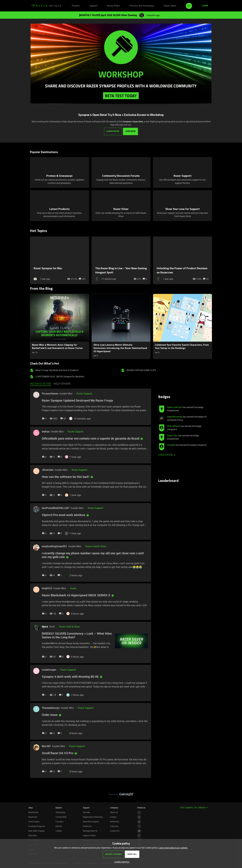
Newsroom (115, 821)
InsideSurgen (49, 669)
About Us (114, 812)
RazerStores (33, 812)
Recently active (41, 384)
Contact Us (115, 830)
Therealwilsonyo (51, 708)
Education (33, 835)
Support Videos (89, 835)
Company (114, 807)
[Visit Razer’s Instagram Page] (139, 817)
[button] (121, 862)
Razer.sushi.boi (175, 407)
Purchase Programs (37, 826)
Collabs (59, 830)
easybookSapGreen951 (54, 546)
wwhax (46, 431)
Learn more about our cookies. (173, 848)
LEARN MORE (113, 131)
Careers (113, 817)
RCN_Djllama (174, 426)
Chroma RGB (61, 817)
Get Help (86, 812)
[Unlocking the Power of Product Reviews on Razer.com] (183, 260)
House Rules (113, 6)
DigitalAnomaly (175, 416)
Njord (45, 626)
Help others (62, 384)
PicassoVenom (50, 393)
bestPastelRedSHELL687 (56, 508)
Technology (60, 812)
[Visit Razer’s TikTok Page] (139, 835)
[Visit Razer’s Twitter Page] (139, 826)
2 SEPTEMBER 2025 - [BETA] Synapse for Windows (60, 376)
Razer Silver (170, 6)
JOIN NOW (131, 131)
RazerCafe (33, 817)
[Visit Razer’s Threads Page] (139, 822)
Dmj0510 (47, 588)
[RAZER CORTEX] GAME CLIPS (141, 370)
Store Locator (34, 821)
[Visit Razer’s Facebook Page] (139, 812)
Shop (31, 807)
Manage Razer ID (90, 830)
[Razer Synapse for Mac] (59, 260)
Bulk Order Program (37, 830)
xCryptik (171, 445)
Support (93, 6)
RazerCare (87, 826)
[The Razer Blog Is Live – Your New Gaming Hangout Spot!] (121, 260)
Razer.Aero (172, 435)
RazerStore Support (91, 821)
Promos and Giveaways (142, 6)
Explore (59, 807)
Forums (76, 6)
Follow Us (141, 807)
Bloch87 (46, 746)
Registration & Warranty (93, 817)
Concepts (59, 821)
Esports (59, 826)
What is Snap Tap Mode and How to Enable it (57, 370)
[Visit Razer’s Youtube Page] (139, 831)
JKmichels (48, 470)
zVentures (114, 826)
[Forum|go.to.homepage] (46, 6)
